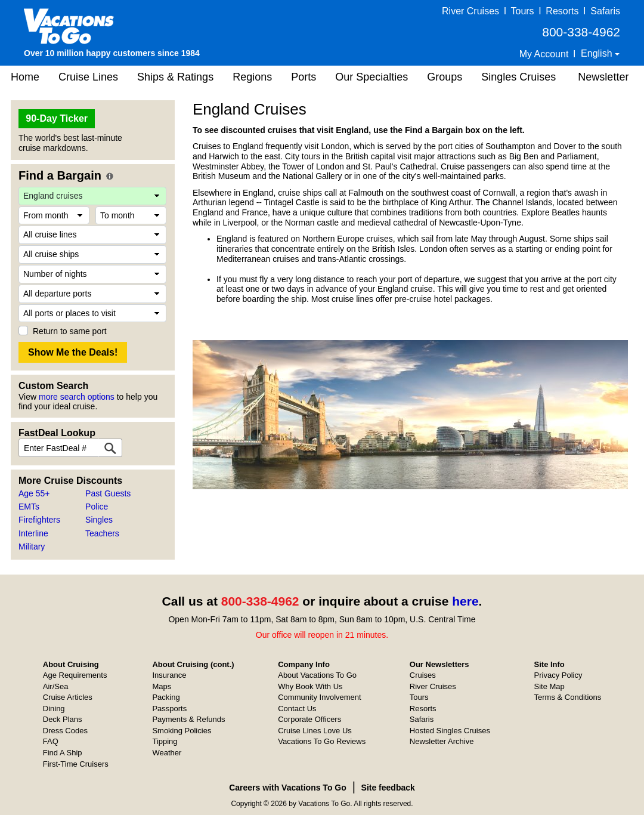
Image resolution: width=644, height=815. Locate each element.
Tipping (165, 741)
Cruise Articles (68, 697)
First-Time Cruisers (76, 764)
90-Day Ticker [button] (57, 118)
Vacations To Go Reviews (322, 741)
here (465, 601)
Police (97, 507)
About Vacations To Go (317, 675)
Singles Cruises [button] (518, 77)
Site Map (549, 686)
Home (25, 77)
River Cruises (470, 11)
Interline (33, 533)
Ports (304, 77)
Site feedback (388, 788)
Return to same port (70, 331)
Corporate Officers (309, 719)
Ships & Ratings (175, 77)
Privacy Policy (558, 675)
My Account (544, 54)
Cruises (423, 675)
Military (32, 547)
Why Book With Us (310, 686)
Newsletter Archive (442, 741)
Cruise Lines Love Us (315, 731)
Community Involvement (319, 697)
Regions (252, 77)
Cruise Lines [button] (88, 77)
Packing (166, 697)
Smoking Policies (182, 731)
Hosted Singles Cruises (450, 731)
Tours (522, 11)
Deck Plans (63, 719)
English (598, 53)
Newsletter (603, 77)
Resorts (562, 11)
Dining (54, 709)
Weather (167, 753)
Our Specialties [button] (371, 77)
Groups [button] (445, 77)
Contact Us (297, 709)
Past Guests (108, 493)
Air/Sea (56, 686)
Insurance (169, 675)
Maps (162, 686)
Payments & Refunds (188, 719)
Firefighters (39, 520)
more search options (77, 397)
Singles (99, 520)
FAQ (51, 741)
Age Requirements (75, 675)
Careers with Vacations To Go (288, 788)
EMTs (29, 507)
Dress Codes (65, 731)
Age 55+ (34, 493)
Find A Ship (63, 753)
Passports (169, 709)
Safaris (605, 11)
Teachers (102, 533)
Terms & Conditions (568, 697)
